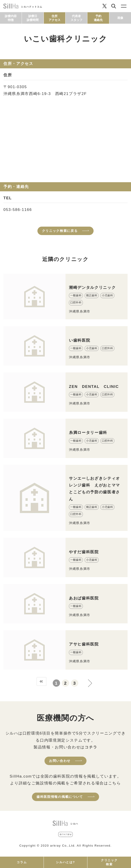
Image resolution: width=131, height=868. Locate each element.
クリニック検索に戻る (60, 231)
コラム (22, 862)
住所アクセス (55, 18)
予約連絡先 (98, 18)
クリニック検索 (109, 862)
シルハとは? (65, 862)
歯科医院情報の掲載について (60, 797)
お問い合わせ (60, 761)
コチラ (91, 747)
